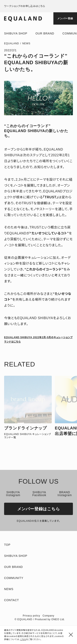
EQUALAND (11, 43)
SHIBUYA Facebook (39, 494)
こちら (23, 639)
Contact (11, 600)
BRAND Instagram (65, 494)
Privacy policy (32, 616)
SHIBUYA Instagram (13, 494)
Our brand (45, 33)
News (26, 43)
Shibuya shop (16, 33)
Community (14, 578)
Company (48, 616)
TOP (7, 545)
